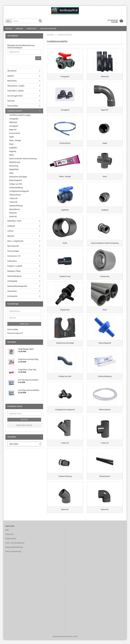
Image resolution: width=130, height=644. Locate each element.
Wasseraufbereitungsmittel (17, 286)
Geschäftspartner (48, 29)
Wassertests (12, 291)
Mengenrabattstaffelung (14, 551)
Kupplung (13, 151)
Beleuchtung (12, 81)
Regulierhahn (14, 169)
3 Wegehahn (14, 119)
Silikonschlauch (15, 195)
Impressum (9, 539)
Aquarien (11, 76)
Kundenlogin (102, 4)
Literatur (10, 231)
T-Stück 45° (13, 198)
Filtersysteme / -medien (16, 86)
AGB (7, 534)
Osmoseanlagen (13, 251)
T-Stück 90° (13, 202)
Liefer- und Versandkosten (15, 547)
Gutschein (11, 101)
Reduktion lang (15, 162)
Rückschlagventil (15, 180)
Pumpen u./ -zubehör (15, 266)
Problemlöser (12, 261)
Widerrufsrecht (11, 543)
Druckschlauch (15, 133)
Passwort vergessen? (15, 333)
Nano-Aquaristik (13, 246)
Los (38, 58)
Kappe (12, 137)
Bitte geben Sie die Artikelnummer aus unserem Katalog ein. (21, 47)
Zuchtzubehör (12, 296)
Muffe (11, 155)
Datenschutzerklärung (13, 556)
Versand (19, 29)
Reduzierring (14, 166)
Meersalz (11, 236)
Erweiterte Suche (24, 425)
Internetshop (57, 641)
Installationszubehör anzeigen (20, 115)
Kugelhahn (13, 148)
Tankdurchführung (16, 206)
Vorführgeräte (12, 281)
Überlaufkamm (15, 209)
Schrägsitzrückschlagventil (19, 191)
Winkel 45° (13, 213)
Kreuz (11, 144)
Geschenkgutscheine (15, 96)
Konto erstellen (13, 329)
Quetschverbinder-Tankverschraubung (23, 159)
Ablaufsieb (13, 122)
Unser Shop (32, 29)
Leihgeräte (11, 226)
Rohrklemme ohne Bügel (18, 177)
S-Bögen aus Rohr (16, 184)
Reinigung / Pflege (14, 271)
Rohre (11, 173)
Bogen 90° (13, 130)
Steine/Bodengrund (14, 276)
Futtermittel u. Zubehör (15, 91)
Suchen (9, 29)
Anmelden (24, 324)
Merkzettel (116, 4)
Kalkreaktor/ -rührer (14, 221)
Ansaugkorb (14, 126)
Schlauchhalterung (16, 188)
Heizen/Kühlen (13, 106)
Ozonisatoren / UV (14, 256)
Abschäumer (12, 71)
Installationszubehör (15, 111)
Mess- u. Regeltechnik (15, 241)
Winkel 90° (13, 217)
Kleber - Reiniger (15, 140)
